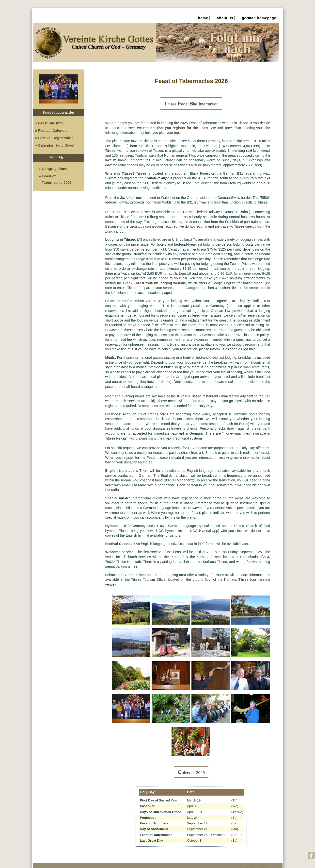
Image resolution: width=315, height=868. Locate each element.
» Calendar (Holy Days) (55, 145)
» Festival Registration (54, 138)
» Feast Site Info (49, 123)
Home (203, 18)
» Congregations (53, 169)
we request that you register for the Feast (173, 128)
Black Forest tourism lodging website (155, 283)
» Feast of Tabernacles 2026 (55, 179)
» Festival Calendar (52, 131)
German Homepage (259, 18)
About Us (225, 18)
